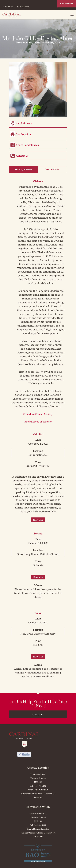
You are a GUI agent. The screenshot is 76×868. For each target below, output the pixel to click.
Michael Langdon (41, 829)
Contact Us (22, 156)
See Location (24, 134)
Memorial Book (52, 169)
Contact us (9, 6)
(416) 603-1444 (23, 6)
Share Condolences (27, 145)
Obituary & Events (24, 169)
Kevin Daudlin (41, 790)
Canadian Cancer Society (38, 414)
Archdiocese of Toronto (38, 422)
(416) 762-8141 (40, 786)
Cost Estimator (67, 4)
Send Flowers (24, 123)
